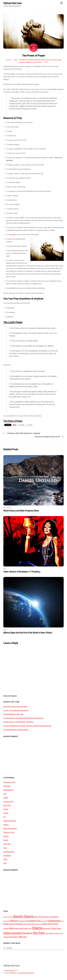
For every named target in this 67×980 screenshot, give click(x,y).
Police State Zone (10, 821)
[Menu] (61, 3)
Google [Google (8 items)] (43, 921)
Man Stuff (7, 805)
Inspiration (37, 60)
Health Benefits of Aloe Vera (13, 714)
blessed (22, 60)
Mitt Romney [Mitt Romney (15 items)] (53, 924)
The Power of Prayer (34, 56)
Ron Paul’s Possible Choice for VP (47, 437)
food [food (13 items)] (26, 921)
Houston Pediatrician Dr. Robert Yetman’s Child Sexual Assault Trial (27, 726)
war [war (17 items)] (25, 937)
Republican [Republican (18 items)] (28, 933)
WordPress (14, 973)
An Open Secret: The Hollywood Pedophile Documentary (23, 718)
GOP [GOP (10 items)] (46, 921)
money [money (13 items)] (6, 929)
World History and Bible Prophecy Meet (21, 511)
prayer (22, 62)
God (15, 60)
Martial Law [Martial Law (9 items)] (38, 924)
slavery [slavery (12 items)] (51, 933)
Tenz (5, 848)
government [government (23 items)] (54, 921)
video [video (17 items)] (21, 937)
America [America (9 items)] (11, 917)
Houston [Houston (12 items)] (12, 924)
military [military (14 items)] (45, 924)
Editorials (7, 786)
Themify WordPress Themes (26, 973)
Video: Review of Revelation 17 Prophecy (22, 572)
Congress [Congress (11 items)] (46, 917)
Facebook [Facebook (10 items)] (21, 921)
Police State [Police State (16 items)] (56, 928)
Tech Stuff (7, 844)
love (51, 60)
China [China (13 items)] (40, 917)
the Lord (33, 62)
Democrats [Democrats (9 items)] (7, 921)
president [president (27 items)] (17, 933)
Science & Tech (9, 832)
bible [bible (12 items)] (35, 917)
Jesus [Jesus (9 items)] (25, 924)
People (6, 813)
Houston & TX (8, 802)
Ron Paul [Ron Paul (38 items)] (39, 933)
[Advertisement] (34, 756)
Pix (4, 817)
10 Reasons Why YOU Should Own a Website (23, 433)
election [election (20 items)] (14, 921)
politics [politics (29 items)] (7, 933)
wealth (39, 62)
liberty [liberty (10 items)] (29, 924)
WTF (5, 863)
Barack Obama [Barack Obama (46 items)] (23, 916)
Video (5, 859)
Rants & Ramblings (10, 829)
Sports (6, 840)
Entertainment (8, 790)
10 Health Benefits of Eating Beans (16, 730)
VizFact (8, 60)
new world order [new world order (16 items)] (22, 928)
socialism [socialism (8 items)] (56, 933)
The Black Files (9, 852)
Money (6, 809)
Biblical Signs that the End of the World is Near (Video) (28, 633)
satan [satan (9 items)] (47, 933)
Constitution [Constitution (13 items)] (54, 917)
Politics (6, 825)
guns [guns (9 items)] (62, 921)
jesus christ (46, 60)
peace (56, 60)
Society (9, 508)
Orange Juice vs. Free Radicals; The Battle (18, 722)
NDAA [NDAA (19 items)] (12, 928)
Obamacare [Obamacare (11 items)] (47, 929)
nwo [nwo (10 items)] (30, 929)
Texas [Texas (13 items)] (6, 937)
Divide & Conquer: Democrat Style (15, 707)
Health (6, 798)
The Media (7, 856)
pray (60, 60)
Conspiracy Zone (9, 782)
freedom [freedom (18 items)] (32, 921)
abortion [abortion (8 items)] (6, 917)
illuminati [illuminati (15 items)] (19, 924)
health (31, 60)
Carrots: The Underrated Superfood (16, 710)
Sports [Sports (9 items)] (61, 933)
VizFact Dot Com (9, 970)
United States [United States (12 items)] (13, 937)
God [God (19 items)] (38, 921)
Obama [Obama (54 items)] (37, 928)
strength (27, 62)
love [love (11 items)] (33, 924)
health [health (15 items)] (6, 924)
